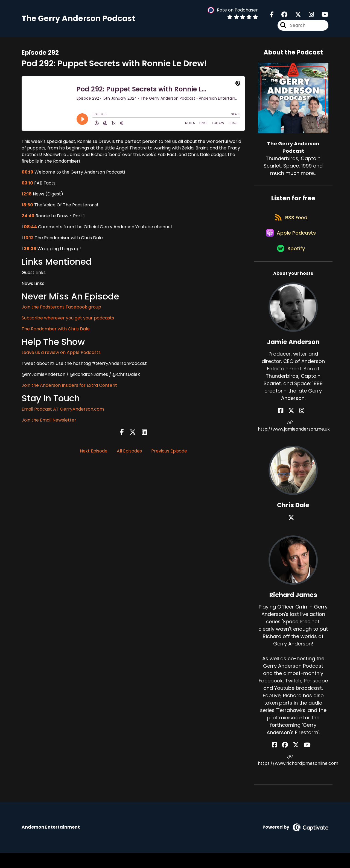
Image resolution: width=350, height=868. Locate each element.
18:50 (27, 208)
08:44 (30, 230)
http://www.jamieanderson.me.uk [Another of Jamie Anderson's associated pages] (293, 442)
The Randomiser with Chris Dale (56, 332)
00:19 (27, 175)
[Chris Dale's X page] (293, 533)
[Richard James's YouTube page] (303, 760)
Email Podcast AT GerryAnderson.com (63, 412)
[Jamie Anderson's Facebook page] (286, 426)
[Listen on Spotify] (290, 263)
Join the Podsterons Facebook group (61, 310)
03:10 (27, 186)
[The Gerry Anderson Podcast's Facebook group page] (281, 16)
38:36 (30, 252)
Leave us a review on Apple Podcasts (61, 356)
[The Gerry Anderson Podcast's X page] (295, 16)
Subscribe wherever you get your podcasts (68, 321)
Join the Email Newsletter (49, 423)
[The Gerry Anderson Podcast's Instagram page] (308, 16)
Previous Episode (169, 454)
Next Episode (94, 454)
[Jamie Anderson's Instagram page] (300, 426)
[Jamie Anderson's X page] (293, 426)
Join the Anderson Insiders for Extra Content (69, 389)
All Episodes (129, 454)
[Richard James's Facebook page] (282, 760)
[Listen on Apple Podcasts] (290, 244)
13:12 (29, 241)
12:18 (27, 197)
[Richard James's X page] (296, 760)
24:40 (28, 219)
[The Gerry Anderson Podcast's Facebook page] (272, 16)
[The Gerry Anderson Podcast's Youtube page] (322, 16)
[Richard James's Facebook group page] (289, 760)
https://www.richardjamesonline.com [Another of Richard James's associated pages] (293, 776)
